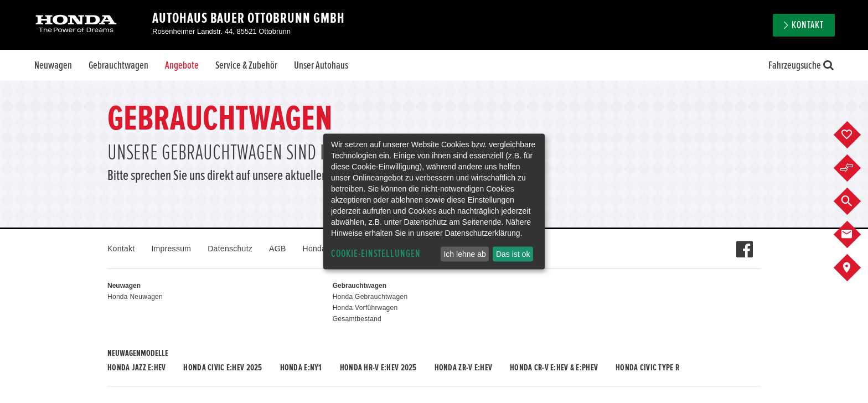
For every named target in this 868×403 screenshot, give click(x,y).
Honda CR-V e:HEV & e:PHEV (554, 368)
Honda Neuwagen (135, 297)
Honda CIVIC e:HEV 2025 (223, 368)
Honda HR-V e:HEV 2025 (378, 368)
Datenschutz (230, 249)
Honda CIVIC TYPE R (647, 368)
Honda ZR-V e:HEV (463, 368)
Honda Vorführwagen (365, 308)
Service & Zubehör (246, 65)
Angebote (182, 65)
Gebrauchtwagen (118, 65)
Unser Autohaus (321, 65)
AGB (277, 249)
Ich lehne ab (464, 254)
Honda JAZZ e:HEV (136, 368)
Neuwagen (53, 65)
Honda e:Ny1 (301, 368)
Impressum (171, 249)
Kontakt (808, 25)
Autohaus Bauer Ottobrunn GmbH (249, 18)
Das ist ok (513, 254)
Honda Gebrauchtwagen (370, 297)
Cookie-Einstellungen (376, 254)
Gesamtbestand (357, 319)
